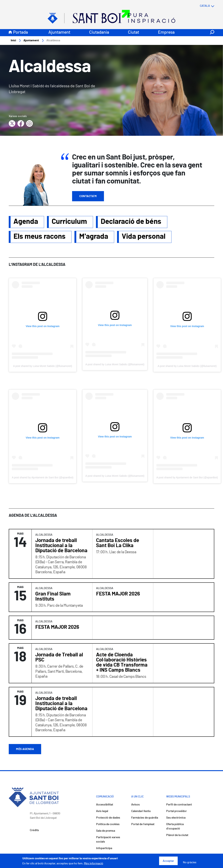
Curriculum (69, 222)
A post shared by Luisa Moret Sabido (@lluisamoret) (43, 366)
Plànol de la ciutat (177, 835)
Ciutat (134, 33)
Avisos (136, 805)
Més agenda (25, 749)
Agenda (26, 222)
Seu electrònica (176, 818)
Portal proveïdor (176, 811)
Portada (20, 33)
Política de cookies (108, 824)
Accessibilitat (105, 805)
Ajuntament (59, 33)
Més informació (94, 863)
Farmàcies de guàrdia (145, 818)
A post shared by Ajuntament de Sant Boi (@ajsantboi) (43, 478)
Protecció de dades (108, 818)
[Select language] (200, 6)
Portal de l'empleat (143, 824)
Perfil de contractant (179, 805)
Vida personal (144, 237)
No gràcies (190, 862)
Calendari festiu (141, 811)
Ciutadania (99, 33)
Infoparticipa (104, 848)
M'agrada (94, 237)
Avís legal (102, 811)
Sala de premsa (106, 831)
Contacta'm (88, 196)
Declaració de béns (131, 222)
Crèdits (34, 830)
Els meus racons (40, 237)
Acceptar (168, 861)
